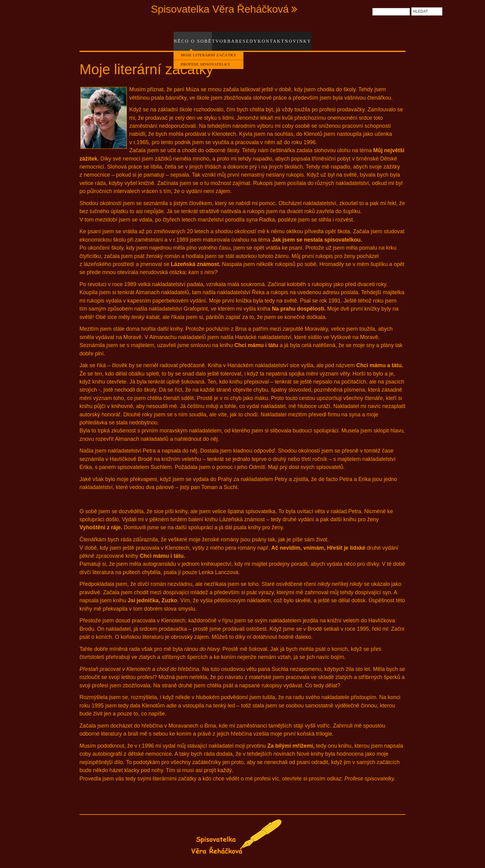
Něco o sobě (187, 38)
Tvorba (225, 38)
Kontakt (276, 38)
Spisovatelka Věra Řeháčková (220, 9)
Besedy (249, 38)
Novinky (303, 38)
